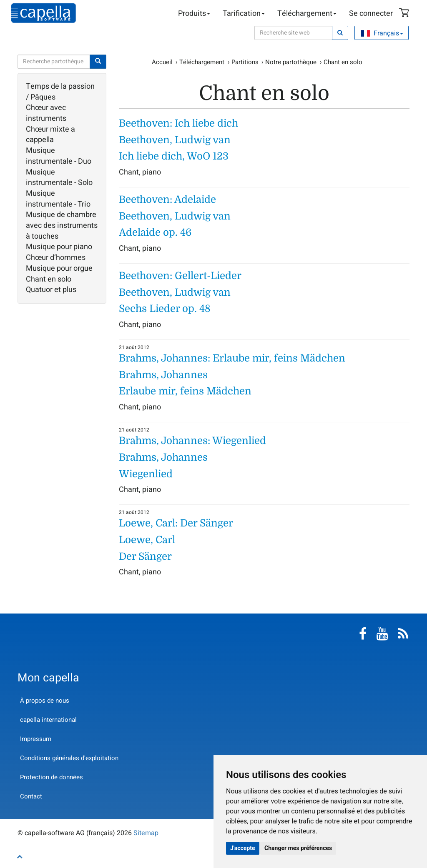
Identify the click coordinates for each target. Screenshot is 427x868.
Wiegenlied (146, 474)
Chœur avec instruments (46, 113)
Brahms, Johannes (163, 375)
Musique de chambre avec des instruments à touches (62, 226)
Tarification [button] (244, 14)
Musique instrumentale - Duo (59, 156)
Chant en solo (49, 279)
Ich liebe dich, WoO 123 (174, 156)
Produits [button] (194, 14)
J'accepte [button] (243, 848)
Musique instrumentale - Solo (59, 178)
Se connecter (371, 14)
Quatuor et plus (51, 290)
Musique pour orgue (59, 269)
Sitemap (146, 833)
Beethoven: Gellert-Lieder (180, 276)
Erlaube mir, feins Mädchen (185, 391)
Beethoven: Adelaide (167, 200)
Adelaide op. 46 (155, 232)
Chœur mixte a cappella (50, 135)
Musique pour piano (59, 247)
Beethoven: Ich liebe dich (178, 123)
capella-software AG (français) (44, 13)
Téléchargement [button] (307, 14)
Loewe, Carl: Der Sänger (176, 523)
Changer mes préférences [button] (298, 848)
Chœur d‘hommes (56, 258)
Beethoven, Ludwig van (175, 140)
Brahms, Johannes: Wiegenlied (192, 441)
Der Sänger (145, 556)
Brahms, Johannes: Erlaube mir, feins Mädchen (232, 358)
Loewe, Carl (147, 540)
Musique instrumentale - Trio (58, 199)
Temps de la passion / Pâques (60, 92)
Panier (405, 14)
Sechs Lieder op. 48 (165, 309)
